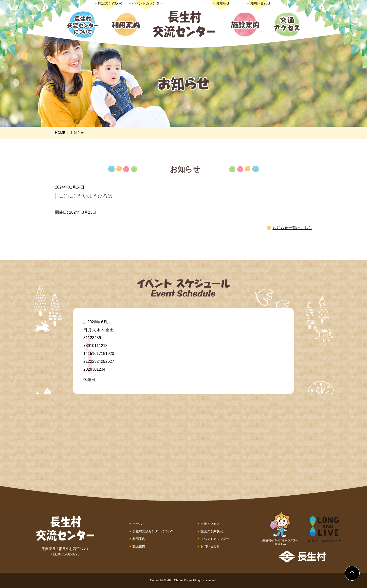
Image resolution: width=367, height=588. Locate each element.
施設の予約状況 (108, 3)
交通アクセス (210, 524)
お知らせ (221, 3)
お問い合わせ (259, 3)
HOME (60, 133)
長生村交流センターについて (153, 531)
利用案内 (139, 539)
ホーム (137, 524)
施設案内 (139, 546)
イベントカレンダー (146, 3)
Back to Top (352, 573)
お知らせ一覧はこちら (292, 228)
